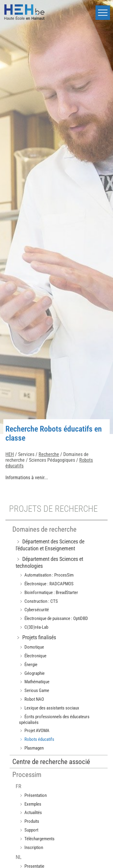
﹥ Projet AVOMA (34, 731)
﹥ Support (29, 830)
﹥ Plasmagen (31, 748)
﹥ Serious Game (34, 690)
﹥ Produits (29, 821)
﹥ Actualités (30, 813)
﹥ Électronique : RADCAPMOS (46, 584)
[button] (103, 13)
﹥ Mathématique (34, 682)
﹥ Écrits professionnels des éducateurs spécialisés (54, 720)
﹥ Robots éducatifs (37, 739)
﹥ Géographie (32, 673)
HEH (10, 454)
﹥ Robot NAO (31, 699)
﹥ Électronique (33, 656)
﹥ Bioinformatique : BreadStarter (49, 593)
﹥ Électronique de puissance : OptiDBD (53, 618)
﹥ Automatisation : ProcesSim (46, 575)
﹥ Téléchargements (37, 839)
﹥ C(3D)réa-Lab (34, 627)
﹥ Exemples (30, 804)
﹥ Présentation (33, 795)
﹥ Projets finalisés (36, 637)
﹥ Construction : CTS (38, 601)
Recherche (49, 454)
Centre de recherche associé (51, 762)
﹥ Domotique (31, 647)
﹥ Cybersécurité (34, 610)
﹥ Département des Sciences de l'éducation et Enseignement (50, 545)
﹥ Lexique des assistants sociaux (49, 708)
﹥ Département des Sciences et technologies (49, 562)
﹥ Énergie (28, 665)
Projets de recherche (53, 509)
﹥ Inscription (31, 848)
